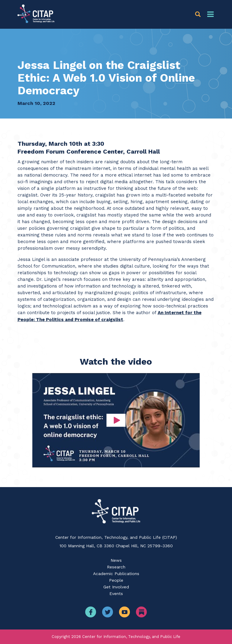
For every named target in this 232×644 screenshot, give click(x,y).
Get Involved (116, 587)
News (116, 560)
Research (116, 567)
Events (116, 594)
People (116, 580)
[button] (199, 14)
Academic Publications (116, 574)
